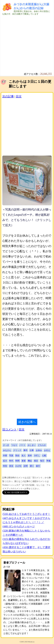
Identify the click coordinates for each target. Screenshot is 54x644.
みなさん (7, 450)
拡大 (5, 461)
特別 (5, 466)
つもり (14, 445)
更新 (24, 461)
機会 (30, 461)
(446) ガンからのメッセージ (19, 527)
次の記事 (8, 96)
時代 (11, 461)
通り (32, 466)
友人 (24, 456)
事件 (25, 450)
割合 (17, 456)
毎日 (42, 461)
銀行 (38, 466)
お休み (39, 450)
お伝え (47, 450)
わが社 (18, 466)
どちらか (42, 445)
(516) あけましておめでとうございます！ (26, 514)
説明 (26, 466)
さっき (6, 445)
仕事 (32, 450)
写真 (11, 456)
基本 (30, 456)
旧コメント (10, 429)
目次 (19, 96)
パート (22, 445)
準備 (48, 461)
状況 (11, 466)
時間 (17, 461)
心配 (44, 456)
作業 (5, 456)
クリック (17, 450)
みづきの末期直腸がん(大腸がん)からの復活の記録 (31, 6)
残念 (36, 461)
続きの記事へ (27, 422)
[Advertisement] (27, 43)
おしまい (32, 445)
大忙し (37, 456)
